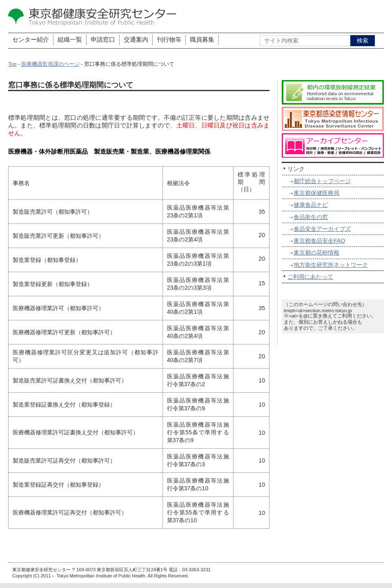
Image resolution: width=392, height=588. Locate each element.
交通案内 (136, 40)
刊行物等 (169, 40)
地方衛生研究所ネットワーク (331, 265)
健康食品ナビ (311, 205)
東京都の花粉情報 (316, 253)
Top (12, 64)
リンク (296, 169)
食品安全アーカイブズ (322, 229)
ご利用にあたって (310, 277)
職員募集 (202, 40)
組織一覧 (70, 40)
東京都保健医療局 (316, 193)
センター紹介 (31, 40)
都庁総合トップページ (322, 181)
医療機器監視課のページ (50, 64)
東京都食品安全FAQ (319, 241)
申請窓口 (103, 40)
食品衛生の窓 (311, 217)
